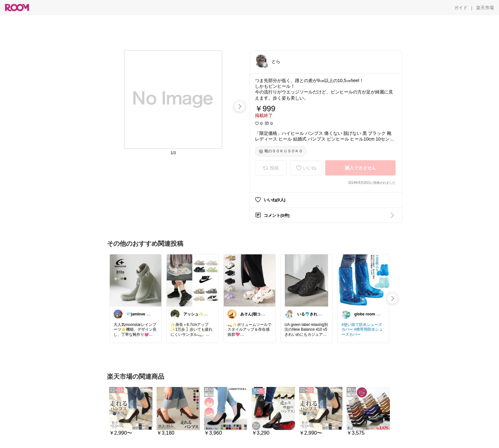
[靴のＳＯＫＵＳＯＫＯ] (281, 151)
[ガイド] (461, 8)
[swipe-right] (240, 107)
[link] (136, 280)
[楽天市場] (485, 8)
